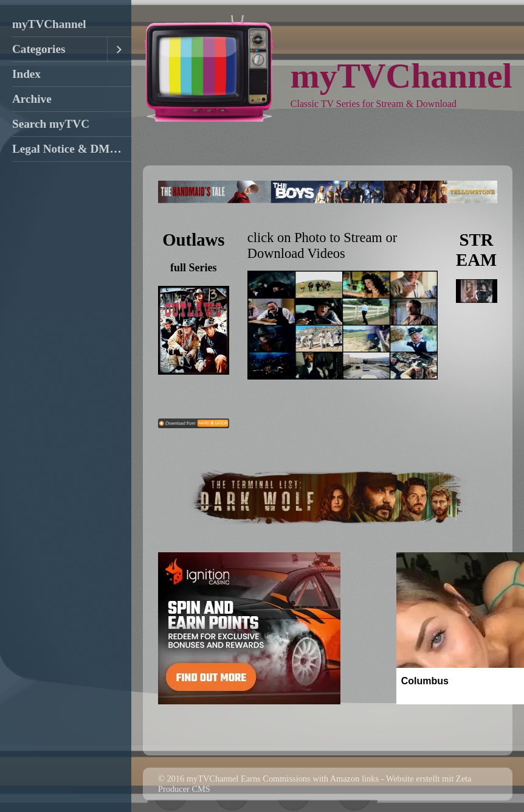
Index (26, 74)
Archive (32, 99)
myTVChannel (49, 24)
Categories (39, 49)
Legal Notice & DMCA (69, 149)
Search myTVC (51, 124)
